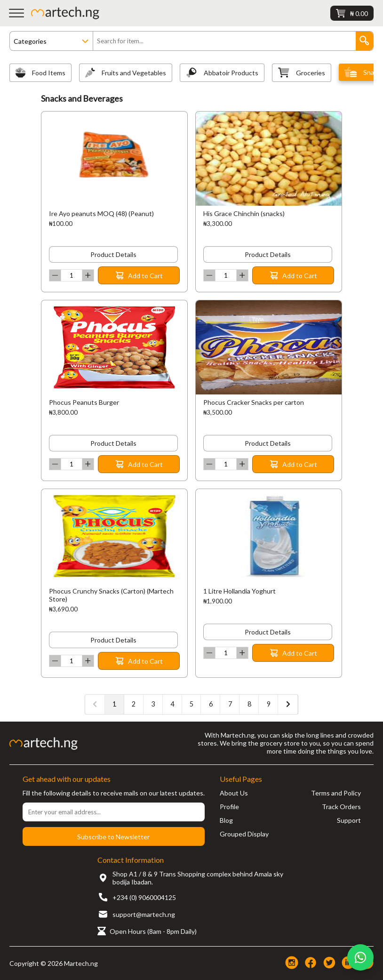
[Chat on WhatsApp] (360, 957)
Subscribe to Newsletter (113, 837)
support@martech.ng (144, 914)
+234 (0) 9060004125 (144, 897)
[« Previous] (95, 704)
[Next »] (288, 704)
